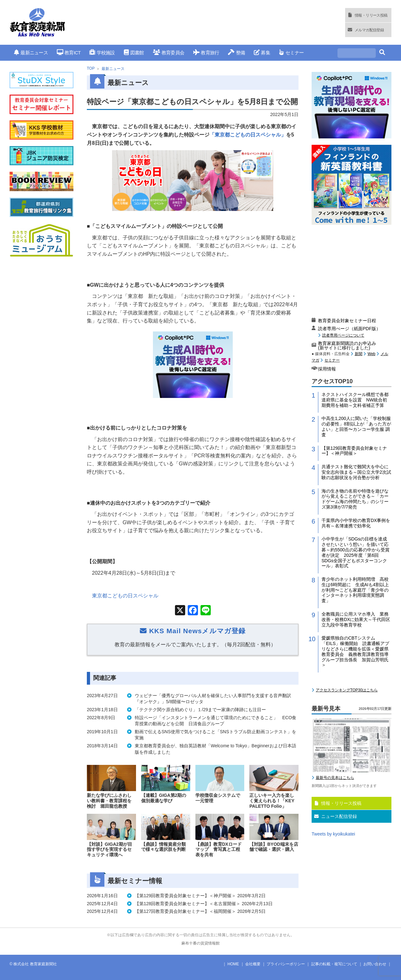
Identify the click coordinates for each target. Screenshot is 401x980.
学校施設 (102, 53)
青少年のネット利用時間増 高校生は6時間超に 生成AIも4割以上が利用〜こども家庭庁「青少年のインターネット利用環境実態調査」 (355, 590)
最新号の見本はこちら (335, 778)
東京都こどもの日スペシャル (125, 596)
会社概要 (253, 964)
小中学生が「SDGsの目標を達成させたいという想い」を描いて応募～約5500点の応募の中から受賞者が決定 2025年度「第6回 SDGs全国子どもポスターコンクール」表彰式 (356, 552)
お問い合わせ (375, 964)
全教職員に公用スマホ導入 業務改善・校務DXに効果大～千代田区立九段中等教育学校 (356, 619)
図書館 (134, 53)
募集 (262, 53)
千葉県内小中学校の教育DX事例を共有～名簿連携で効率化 (356, 523)
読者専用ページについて (343, 335)
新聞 (359, 354)
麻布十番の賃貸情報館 (200, 943)
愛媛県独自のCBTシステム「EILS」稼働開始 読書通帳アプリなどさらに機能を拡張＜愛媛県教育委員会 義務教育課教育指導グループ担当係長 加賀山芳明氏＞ (355, 651)
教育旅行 (206, 53)
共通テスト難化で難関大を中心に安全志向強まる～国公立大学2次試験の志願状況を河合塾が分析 (356, 472)
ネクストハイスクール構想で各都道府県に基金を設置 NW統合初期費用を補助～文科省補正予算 (355, 400)
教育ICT (69, 53)
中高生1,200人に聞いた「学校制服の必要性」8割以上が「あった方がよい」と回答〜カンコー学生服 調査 (356, 426)
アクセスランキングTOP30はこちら (347, 690)
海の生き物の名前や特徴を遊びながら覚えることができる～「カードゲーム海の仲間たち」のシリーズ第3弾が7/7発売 (355, 499)
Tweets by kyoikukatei (333, 834)
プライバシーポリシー (286, 964)
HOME (233, 964)
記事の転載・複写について (334, 964)
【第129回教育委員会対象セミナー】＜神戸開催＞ (354, 451)
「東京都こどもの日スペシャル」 (248, 135)
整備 (236, 53)
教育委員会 (169, 53)
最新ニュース (31, 53)
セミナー (291, 53)
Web (371, 354)
